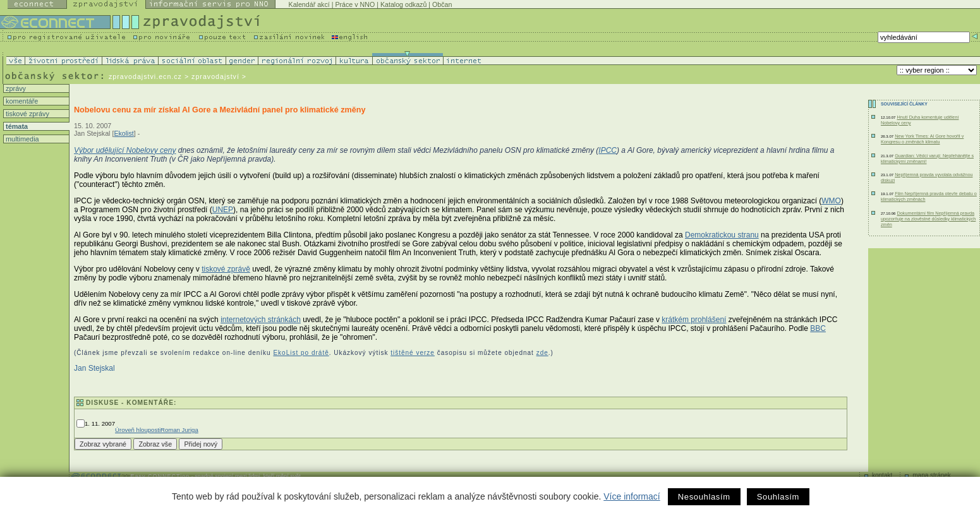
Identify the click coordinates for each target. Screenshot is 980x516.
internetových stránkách (261, 320)
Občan (442, 4)
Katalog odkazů (403, 4)
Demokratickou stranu (722, 235)
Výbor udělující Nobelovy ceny (125, 150)
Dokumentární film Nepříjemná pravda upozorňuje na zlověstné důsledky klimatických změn (928, 219)
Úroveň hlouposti (138, 430)
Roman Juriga (179, 430)
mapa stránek (932, 475)
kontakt (882, 475)
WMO (831, 201)
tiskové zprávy (27, 114)
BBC (818, 328)
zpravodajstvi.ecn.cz (145, 76)
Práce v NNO (355, 4)
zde (542, 353)
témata (16, 126)
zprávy (15, 88)
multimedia (21, 139)
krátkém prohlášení (694, 320)
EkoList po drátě (301, 353)
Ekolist (124, 133)
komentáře (21, 101)
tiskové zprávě (226, 269)
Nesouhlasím (704, 497)
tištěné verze (413, 353)
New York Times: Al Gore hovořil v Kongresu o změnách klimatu (922, 139)
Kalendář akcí (309, 4)
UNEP (223, 210)
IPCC (608, 150)
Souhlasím (778, 497)
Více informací (632, 496)
